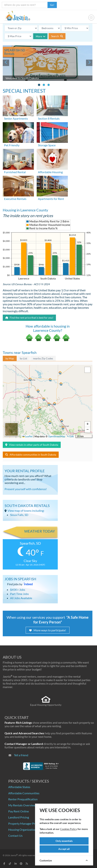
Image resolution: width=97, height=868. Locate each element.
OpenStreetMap (57, 436)
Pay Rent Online (19, 811)
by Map (10, 358)
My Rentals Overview (22, 805)
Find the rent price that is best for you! (29, 318)
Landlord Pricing (19, 817)
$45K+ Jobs (18, 590)
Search (57, 36)
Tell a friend (21, 755)
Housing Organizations (23, 830)
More (41, 36)
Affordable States (19, 787)
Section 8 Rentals (49, 118)
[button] (29, 396)
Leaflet (28, 436)
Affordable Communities (24, 793)
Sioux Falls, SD (19, 515)
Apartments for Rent (51, 199)
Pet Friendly (12, 145)
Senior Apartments (16, 118)
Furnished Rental (15, 172)
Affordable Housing (50, 172)
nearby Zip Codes (43, 358)
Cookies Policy (69, 829)
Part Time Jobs (19, 594)
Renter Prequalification (23, 799)
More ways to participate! (48, 630)
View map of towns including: (26, 511)
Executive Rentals (15, 199)
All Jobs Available (21, 598)
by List (23, 358)
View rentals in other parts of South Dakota (32, 445)
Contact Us (15, 836)
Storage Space (47, 145)
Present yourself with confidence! (26, 489)
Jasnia (14, 855)
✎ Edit (70, 436)
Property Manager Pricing (25, 823)
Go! (52, 5)
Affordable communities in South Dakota (31, 455)
